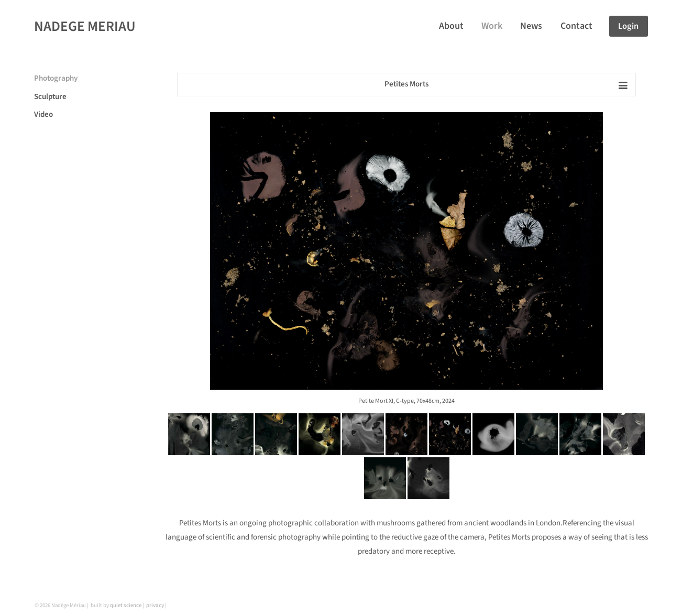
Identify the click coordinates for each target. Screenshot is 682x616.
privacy (155, 605)
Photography (56, 78)
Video (43, 114)
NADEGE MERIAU (85, 26)
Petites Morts (406, 84)
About (451, 26)
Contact (576, 26)
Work (492, 26)
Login (628, 26)
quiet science (126, 605)
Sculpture (50, 97)
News (531, 26)
